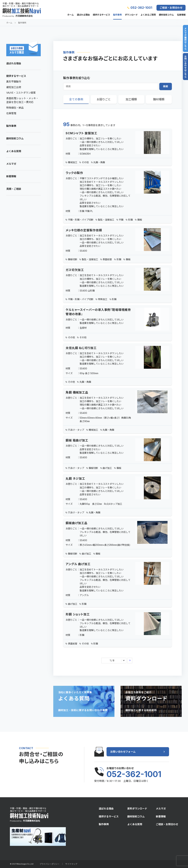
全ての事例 (76, 99)
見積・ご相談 (14, 189)
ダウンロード (131, 15)
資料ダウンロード (137, 809)
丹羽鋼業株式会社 (24, 16)
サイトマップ (71, 864)
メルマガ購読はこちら (185, 38)
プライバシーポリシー (49, 864)
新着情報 (11, 176)
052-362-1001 (141, 8)
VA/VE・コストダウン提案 (21, 93)
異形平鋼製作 (14, 82)
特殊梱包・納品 (15, 108)
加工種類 (131, 99)
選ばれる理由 (83, 15)
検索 (166, 86)
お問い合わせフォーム (123, 752)
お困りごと (104, 99)
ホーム (70, 15)
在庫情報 (181, 15)
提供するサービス (101, 15)
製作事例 (117, 15)
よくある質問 (14, 151)
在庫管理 (11, 113)
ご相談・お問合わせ (171, 8)
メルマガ (11, 164)
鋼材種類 (159, 99)
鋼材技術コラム (166, 15)
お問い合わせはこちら (185, 67)
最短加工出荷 (14, 87)
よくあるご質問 (148, 15)
